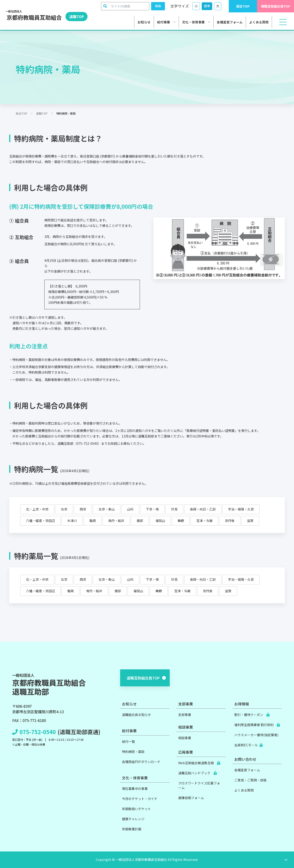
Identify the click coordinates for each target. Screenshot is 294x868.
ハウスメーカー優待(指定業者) (256, 735)
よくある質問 (259, 22)
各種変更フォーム (230, 22)
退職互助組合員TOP (146, 678)
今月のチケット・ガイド (140, 799)
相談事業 (185, 738)
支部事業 (185, 715)
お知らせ (144, 22)
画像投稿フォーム (191, 798)
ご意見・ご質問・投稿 (250, 780)
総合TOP (243, 6)
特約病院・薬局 (133, 752)
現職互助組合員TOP (276, 6)
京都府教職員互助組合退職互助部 (49, 685)
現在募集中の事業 (135, 789)
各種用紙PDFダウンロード (141, 762)
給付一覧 (128, 741)
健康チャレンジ (133, 819)
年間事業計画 (132, 829)
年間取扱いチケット (136, 809)
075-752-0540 (38, 732)
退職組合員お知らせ (136, 715)
